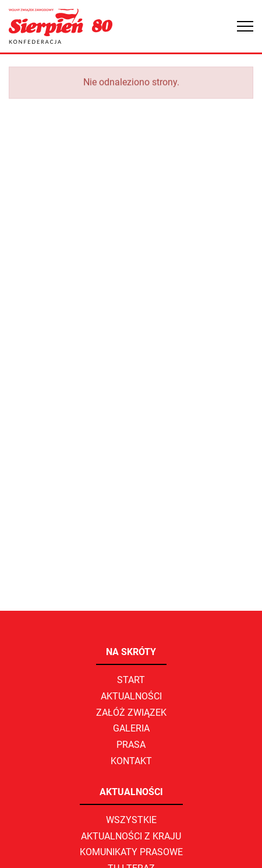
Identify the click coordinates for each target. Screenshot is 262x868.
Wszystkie (131, 820)
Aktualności (131, 696)
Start (131, 680)
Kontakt (131, 761)
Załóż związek (131, 713)
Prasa (131, 745)
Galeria (131, 728)
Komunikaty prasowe (131, 852)
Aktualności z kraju (131, 836)
